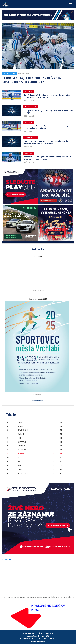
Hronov (20, 426)
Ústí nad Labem (23, 474)
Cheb (19, 438)
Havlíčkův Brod (23, 430)
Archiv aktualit (38, 400)
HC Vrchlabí (7, 560)
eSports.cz (52, 639)
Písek (19, 466)
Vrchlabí (21, 454)
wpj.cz (34, 639)
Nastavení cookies (38, 641)
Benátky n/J (22, 446)
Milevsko (21, 434)
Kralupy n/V (22, 450)
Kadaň (20, 470)
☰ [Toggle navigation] (70, 3)
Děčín (20, 458)
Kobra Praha (22, 442)
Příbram (20, 422)
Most (19, 462)
